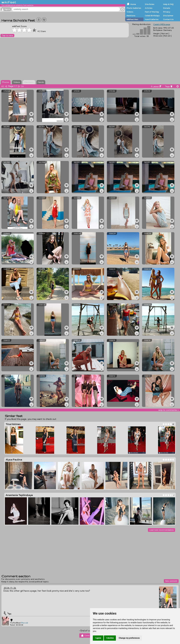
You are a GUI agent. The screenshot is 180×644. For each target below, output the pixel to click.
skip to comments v (168, 410)
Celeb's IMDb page (162, 24)
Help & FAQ (168, 4)
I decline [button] (110, 638)
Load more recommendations (162, 530)
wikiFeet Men (132, 19)
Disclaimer (168, 16)
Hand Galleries (152, 19)
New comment (171, 581)
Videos (130, 12)
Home (133, 4)
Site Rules (150, 4)
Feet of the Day (152, 12)
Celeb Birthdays (152, 16)
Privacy (167, 12)
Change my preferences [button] (129, 638)
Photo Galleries (134, 8)
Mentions (131, 16)
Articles (149, 8)
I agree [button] (98, 638)
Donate (167, 8)
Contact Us (168, 19)
